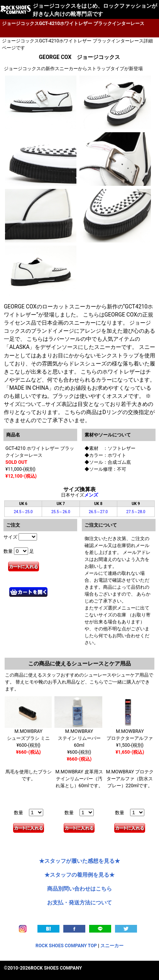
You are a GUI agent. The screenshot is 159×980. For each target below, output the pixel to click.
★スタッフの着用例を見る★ (79, 875)
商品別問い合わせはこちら (79, 889)
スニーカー (112, 946)
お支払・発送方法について (79, 903)
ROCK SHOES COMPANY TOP (66, 946)
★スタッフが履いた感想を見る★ (79, 861)
